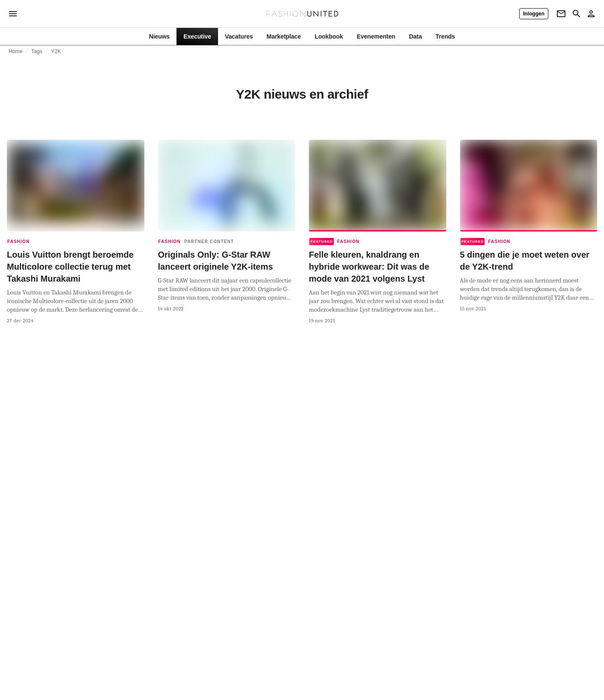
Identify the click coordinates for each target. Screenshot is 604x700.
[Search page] (577, 14)
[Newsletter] (561, 14)
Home (16, 51)
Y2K (56, 51)
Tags (37, 51)
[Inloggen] (534, 14)
